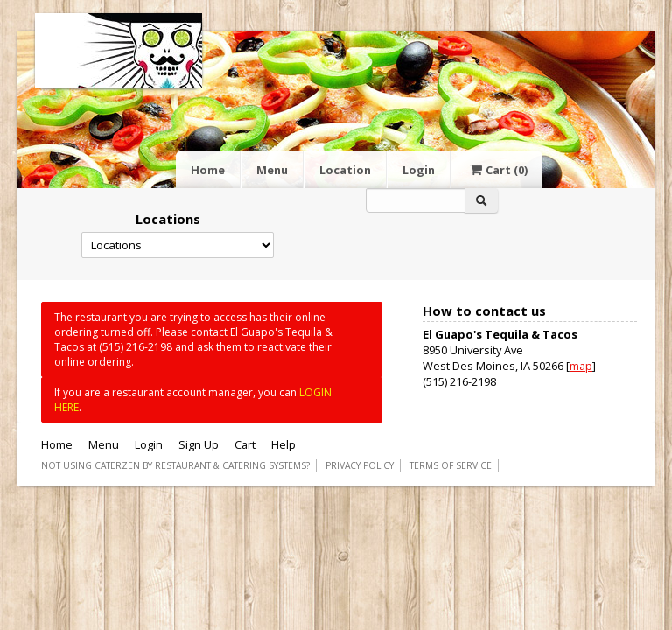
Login (419, 170)
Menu (272, 170)
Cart (497, 170)
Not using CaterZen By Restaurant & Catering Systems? (175, 465)
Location (345, 170)
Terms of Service (451, 465)
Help (283, 444)
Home (208, 170)
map (581, 366)
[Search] (416, 200)
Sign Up (199, 444)
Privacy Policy (360, 465)
